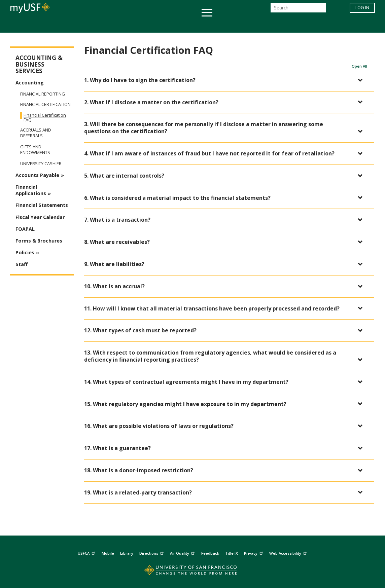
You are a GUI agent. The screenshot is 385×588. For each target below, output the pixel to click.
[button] (226, 80)
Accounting (30, 83)
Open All (359, 66)
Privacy (254, 552)
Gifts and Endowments (35, 150)
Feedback (210, 553)
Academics (62, 25)
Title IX (232, 553)
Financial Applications (31, 190)
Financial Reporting (43, 94)
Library (127, 553)
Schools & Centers (311, 25)
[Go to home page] (193, 572)
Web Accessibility (289, 552)
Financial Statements (42, 205)
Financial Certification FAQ (45, 117)
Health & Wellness (173, 25)
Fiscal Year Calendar (40, 217)
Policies (25, 252)
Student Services (112, 25)
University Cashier (41, 164)
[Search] (298, 10)
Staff (22, 264)
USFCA (87, 552)
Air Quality (183, 552)
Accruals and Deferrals (36, 133)
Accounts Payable (37, 175)
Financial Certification (45, 104)
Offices (264, 25)
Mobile (108, 553)
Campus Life (226, 25)
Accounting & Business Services (39, 64)
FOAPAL (25, 229)
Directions (152, 552)
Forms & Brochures (39, 241)
